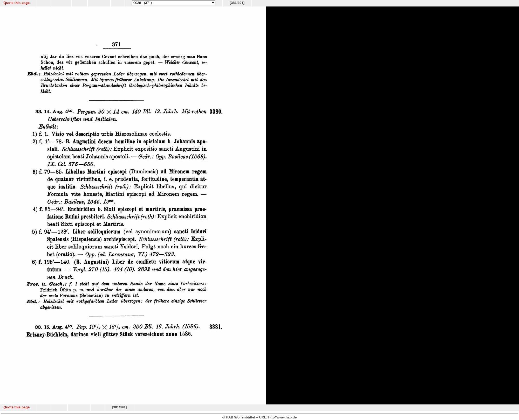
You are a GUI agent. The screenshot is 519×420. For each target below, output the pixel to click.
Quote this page (16, 3)
